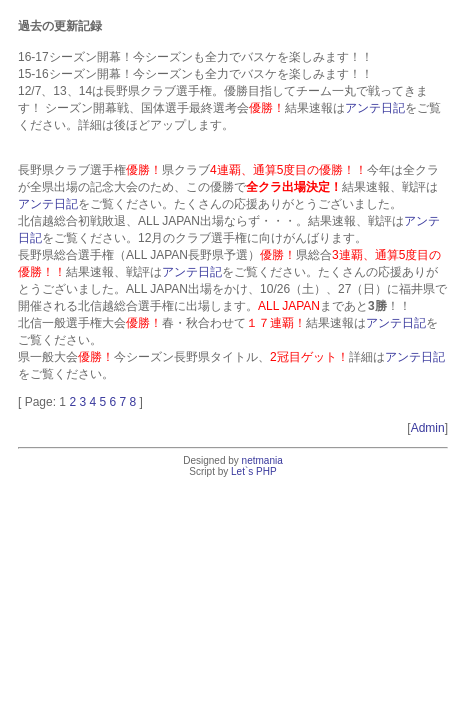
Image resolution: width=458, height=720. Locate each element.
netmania (262, 460)
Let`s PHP (254, 471)
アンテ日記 (375, 108)
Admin (428, 428)
